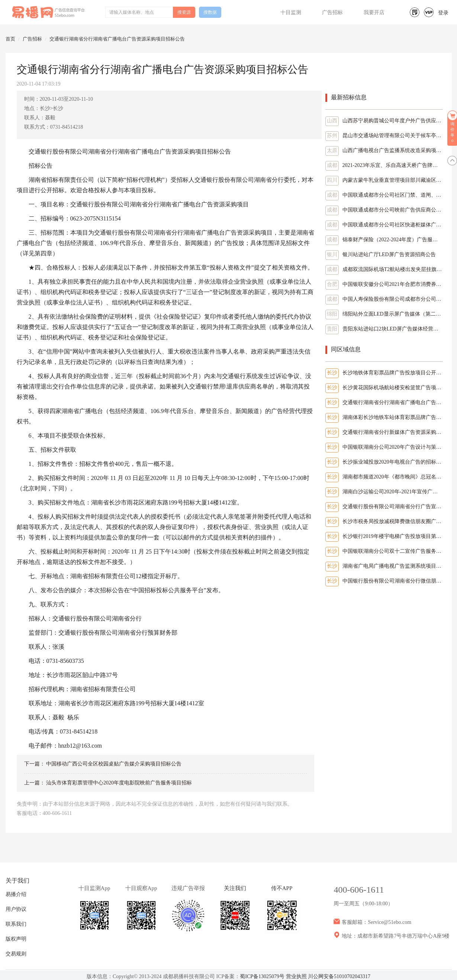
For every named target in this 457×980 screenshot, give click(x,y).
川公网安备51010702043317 (339, 976)
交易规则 (16, 954)
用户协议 (16, 909)
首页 (10, 39)
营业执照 (296, 976)
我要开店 (374, 12)
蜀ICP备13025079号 (262, 976)
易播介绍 (16, 894)
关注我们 (235, 888)
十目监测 (291, 12)
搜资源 (184, 12)
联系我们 (16, 924)
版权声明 (16, 939)
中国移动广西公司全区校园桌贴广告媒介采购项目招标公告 (114, 764)
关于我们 (17, 881)
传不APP (282, 888)
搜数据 (210, 12)
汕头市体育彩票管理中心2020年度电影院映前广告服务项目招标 (119, 783)
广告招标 (332, 12)
